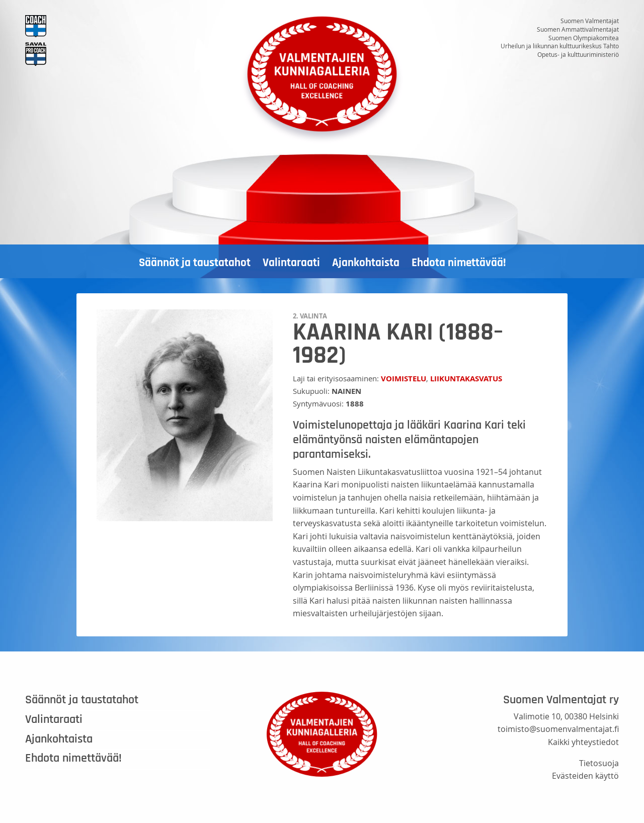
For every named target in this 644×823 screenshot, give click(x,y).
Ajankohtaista (366, 263)
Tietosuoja (599, 763)
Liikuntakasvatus (466, 379)
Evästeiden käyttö (585, 776)
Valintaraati (291, 263)
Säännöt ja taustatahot (195, 263)
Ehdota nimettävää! (459, 263)
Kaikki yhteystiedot (583, 742)
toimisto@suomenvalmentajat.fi (558, 729)
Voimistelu (404, 379)
